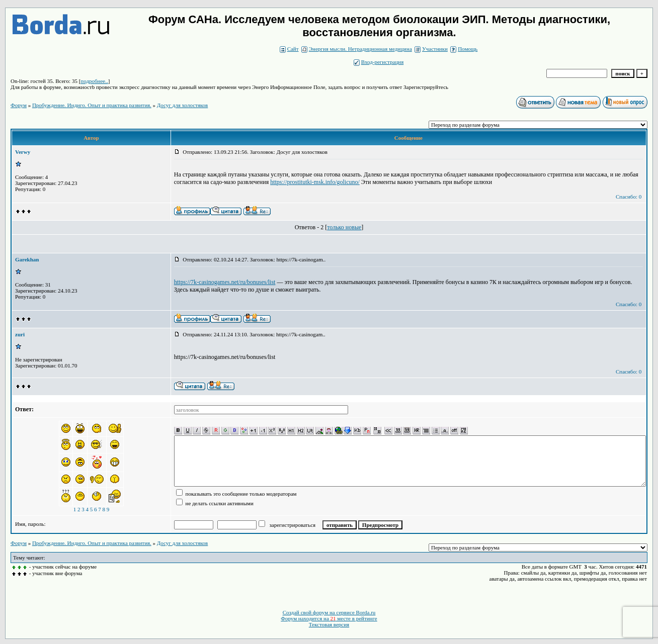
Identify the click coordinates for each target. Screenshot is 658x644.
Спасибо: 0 (629, 197)
